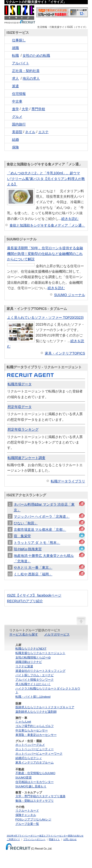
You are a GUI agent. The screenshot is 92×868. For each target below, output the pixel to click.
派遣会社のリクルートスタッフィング (40, 671)
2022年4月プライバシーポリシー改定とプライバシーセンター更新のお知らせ (45, 836)
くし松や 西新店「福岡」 (33, 574)
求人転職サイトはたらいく (33, 684)
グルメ (17, 117)
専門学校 (38, 109)
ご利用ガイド (13, 839)
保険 (15, 147)
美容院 (17, 132)
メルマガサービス (57, 634)
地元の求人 (31, 78)
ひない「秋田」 (26, 523)
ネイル (30, 132)
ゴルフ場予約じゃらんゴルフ (35, 726)
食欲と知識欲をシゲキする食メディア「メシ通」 (47, 225)
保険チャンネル (26, 815)
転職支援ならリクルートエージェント (40, 653)
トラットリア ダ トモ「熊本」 (37, 543)
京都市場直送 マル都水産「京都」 (40, 530)
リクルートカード (27, 811)
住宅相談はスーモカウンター (35, 782)
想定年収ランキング (23, 429)
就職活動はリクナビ (29, 662)
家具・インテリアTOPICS (65, 353)
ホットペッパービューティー (35, 749)
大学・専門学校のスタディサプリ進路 (40, 796)
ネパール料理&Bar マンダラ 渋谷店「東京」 (44, 507)
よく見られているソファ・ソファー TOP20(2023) (45, 318)
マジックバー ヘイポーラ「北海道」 (42, 516)
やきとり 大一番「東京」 (33, 567)
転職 (15, 55)
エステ (43, 132)
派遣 (15, 86)
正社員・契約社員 (26, 71)
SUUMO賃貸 (24, 778)
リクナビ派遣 (24, 666)
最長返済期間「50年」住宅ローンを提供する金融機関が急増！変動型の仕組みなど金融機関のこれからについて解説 (45, 254)
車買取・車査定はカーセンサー (36, 735)
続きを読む (70, 219)
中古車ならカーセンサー (32, 730)
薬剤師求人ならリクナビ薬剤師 (36, 712)
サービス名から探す (24, 634)
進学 (15, 109)
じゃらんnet (23, 722)
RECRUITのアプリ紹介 (25, 601)
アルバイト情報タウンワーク (35, 680)
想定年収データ (20, 407)
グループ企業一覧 (27, 824)
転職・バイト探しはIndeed (33, 697)
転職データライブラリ (68, 481)
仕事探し (19, 40)
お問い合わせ (70, 839)
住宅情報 (19, 94)
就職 (15, 48)
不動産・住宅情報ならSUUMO (35, 773)
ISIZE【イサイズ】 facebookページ (34, 595)
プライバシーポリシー (34, 839)
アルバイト (21, 63)
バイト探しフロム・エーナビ (35, 675)
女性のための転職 (36, 55)
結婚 (15, 140)
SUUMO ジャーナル (70, 295)
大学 (25, 109)
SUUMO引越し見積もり (31, 786)
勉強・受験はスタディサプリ (35, 801)
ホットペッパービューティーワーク (39, 754)
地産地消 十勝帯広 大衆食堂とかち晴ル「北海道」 (44, 558)
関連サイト (54, 839)
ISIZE (20, 15)
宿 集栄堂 (22, 536)
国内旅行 (19, 124)
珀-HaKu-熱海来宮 (28, 549)
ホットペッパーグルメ (30, 745)
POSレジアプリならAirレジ (33, 819)
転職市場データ (20, 384)
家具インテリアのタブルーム (35, 762)
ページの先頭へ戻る (81, 620)
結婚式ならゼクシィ (29, 758)
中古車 (17, 101)
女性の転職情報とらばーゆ (33, 657)
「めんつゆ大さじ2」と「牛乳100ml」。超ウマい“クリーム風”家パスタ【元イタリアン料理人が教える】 (46, 179)
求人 (15, 78)
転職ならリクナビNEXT (31, 649)
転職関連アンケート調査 (26, 458)
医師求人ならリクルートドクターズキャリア (45, 707)
